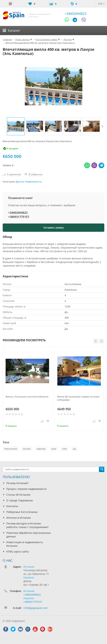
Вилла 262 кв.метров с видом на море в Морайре (78, 398)
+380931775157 (19, 217)
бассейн (27, 449)
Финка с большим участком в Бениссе (27, 397)
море (54, 449)
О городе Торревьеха (20, 500)
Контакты (12, 506)
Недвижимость (33, 182)
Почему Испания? (17, 483)
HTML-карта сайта (18, 552)
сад (74, 449)
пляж (64, 449)
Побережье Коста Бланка (22, 512)
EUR (102, 4)
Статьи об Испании (18, 495)
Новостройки (11, 449)
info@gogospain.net (35, 608)
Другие (20, 182)
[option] (16, 126)
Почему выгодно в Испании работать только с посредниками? (27, 525)
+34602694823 (76, 14)
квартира (41, 449)
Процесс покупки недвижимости (26, 489)
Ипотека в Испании (19, 518)
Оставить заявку (54, 228)
